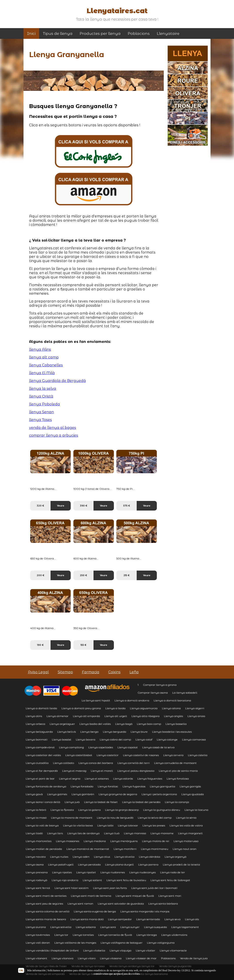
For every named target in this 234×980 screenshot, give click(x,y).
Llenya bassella (176, 724)
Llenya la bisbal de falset (101, 802)
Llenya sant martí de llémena (91, 896)
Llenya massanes (68, 841)
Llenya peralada (89, 864)
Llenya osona (35, 864)
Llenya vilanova (63, 958)
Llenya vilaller (146, 950)
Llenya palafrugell (61, 864)
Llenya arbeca (35, 724)
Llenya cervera (173, 755)
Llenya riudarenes (113, 872)
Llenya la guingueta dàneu (162, 810)
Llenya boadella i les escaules (172, 732)
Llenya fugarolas (134, 786)
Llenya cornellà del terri (134, 763)
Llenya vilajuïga (120, 950)
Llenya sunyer (130, 927)
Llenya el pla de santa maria (178, 771)
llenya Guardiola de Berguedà (57, 381)
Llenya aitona (171, 708)
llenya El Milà (42, 373)
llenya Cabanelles (46, 365)
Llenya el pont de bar (40, 779)
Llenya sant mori (170, 896)
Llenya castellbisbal (79, 755)
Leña (134, 672)
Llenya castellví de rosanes (141, 755)
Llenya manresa (135, 833)
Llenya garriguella (163, 786)
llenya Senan (41, 412)
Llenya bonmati (37, 739)
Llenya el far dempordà (42, 771)
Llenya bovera (86, 739)
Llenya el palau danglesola (136, 771)
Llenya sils (192, 919)
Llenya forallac (108, 786)
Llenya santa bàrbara (163, 904)
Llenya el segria (70, 779)
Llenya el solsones (97, 779)
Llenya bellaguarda (39, 732)
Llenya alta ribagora (146, 716)
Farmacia (91, 672)
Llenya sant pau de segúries (44, 904)
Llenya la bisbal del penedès (141, 802)
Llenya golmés (57, 794)
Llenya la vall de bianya (42, 825)
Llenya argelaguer (62, 724)
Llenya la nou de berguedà (115, 818)
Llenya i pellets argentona (159, 794)
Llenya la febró (36, 810)
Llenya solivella (61, 927)
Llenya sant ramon (80, 904)
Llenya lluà (112, 833)
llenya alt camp (44, 357)
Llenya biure (139, 732)
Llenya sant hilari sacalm (72, 888)
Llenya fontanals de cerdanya (46, 786)
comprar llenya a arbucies (54, 435)
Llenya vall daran (38, 943)
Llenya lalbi (105, 825)
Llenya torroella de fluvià (115, 935)
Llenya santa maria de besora (46, 919)
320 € (40, 506)
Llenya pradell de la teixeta (181, 864)
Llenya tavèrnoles (38, 935)
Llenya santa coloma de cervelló (48, 911)
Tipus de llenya (58, 33)
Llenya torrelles (83, 935)
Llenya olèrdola (150, 857)
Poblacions (139, 33)
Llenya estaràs (123, 779)
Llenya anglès (173, 716)
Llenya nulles (59, 857)
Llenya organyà (175, 857)
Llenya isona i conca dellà (43, 802)
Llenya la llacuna (196, 810)
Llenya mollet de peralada (44, 849)
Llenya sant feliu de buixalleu (126, 880)
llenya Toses (40, 420)
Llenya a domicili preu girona (81, 708)
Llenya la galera (89, 810)
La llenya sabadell (185, 693)
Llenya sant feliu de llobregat (170, 880)
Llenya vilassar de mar (141, 958)
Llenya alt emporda (86, 716)
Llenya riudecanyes (143, 872)
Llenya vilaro (87, 958)
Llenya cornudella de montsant (175, 763)
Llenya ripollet (86, 872)
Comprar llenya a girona (160, 685)
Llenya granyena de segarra (118, 794)
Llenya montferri (125, 849)
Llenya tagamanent (185, 927)
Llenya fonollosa (178, 779)
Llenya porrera (148, 864)
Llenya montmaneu (155, 849)
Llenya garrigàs (190, 786)
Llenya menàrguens (124, 841)
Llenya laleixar (128, 825)
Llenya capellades (101, 747)
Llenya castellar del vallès (43, 755)
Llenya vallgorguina (161, 943)
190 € (40, 645)
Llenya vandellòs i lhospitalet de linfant (52, 950)
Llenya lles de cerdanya (83, 833)
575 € (127, 506)
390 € (84, 506)
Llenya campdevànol (40, 747)
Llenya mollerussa (186, 841)
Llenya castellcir (108, 755)
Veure (61, 506)
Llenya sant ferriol (38, 888)
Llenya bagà (124, 724)
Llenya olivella (124, 857)
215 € (127, 575)
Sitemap (65, 672)
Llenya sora (108, 927)
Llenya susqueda (155, 927)
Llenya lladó (34, 833)
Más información (36, 970)
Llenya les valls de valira (186, 825)
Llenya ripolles (62, 872)
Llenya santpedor (120, 919)
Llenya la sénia (186, 818)
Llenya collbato (64, 763)
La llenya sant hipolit (96, 700)
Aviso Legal (38, 672)
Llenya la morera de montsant (72, 818)
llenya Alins (40, 349)
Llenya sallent (92, 880)
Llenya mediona (95, 841)
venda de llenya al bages (53, 428)
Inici (31, 33)
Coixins (114, 672)
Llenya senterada (148, 919)
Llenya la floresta (62, 810)
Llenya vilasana (111, 958)
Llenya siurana (36, 927)
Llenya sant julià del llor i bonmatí (154, 888)
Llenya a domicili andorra (132, 700)
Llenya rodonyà (36, 880)
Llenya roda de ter (173, 872)
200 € (40, 575)
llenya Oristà (41, 396)
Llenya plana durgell (119, 864)
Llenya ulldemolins (174, 935)
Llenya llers (55, 833)
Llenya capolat (128, 747)
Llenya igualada (193, 794)
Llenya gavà (34, 794)
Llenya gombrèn (83, 794)
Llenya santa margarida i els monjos (145, 911)
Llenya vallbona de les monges (75, 943)
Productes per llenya (100, 33)
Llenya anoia (196, 716)
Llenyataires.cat (117, 11)
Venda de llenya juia (194, 958)
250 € (83, 575)
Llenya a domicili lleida (41, 708)
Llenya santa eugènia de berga (95, 911)
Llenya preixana (37, 872)
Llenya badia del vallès (95, 724)
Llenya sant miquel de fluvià (135, 896)
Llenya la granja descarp (122, 810)
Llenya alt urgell (116, 716)
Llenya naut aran (185, 849)
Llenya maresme (162, 833)
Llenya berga (89, 732)
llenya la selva (43, 389)
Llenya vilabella (94, 950)
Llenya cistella (198, 755)
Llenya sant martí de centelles (46, 896)
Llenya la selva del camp (155, 818)
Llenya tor (61, 935)
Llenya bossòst (62, 739)
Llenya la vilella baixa (78, 825)
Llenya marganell (190, 833)
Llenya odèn (81, 857)
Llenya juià (72, 802)
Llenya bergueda (115, 732)
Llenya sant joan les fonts (110, 888)
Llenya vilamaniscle (173, 950)
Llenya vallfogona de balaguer (122, 943)
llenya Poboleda (45, 404)
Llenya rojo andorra (65, 880)
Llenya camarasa (194, 739)
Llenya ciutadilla (37, 763)
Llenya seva (172, 919)
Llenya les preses (154, 825)
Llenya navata (36, 857)
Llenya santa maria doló (87, 919)
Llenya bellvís (67, 732)
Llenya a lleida (115, 708)
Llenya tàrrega (147, 935)
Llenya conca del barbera (96, 763)
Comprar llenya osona (153, 693)
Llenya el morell (102, 771)
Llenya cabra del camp (115, 739)
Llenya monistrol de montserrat (88, 849)
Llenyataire (168, 33)
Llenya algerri (195, 708)
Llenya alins (34, 716)
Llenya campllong (71, 747)
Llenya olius (102, 857)
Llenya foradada (82, 786)
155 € (83, 645)
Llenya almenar (57, 716)
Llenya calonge (167, 739)
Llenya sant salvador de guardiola (121, 904)
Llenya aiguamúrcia (144, 708)
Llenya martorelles (39, 841)
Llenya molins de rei (156, 841)
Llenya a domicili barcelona (172, 700)
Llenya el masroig (74, 771)
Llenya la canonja (177, 802)
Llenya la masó (36, 818)
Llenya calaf (144, 739)
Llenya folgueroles (150, 779)
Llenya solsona (86, 927)
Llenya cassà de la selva (158, 747)
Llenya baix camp (149, 724)
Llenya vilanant (36, 958)
